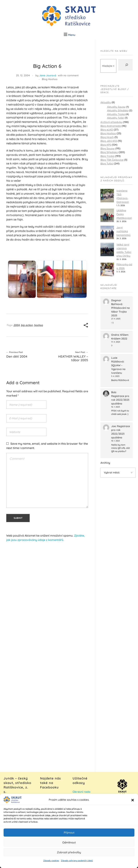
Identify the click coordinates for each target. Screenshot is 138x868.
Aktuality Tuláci (116, 118)
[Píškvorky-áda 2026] (107, 269)
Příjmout (69, 836)
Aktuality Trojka (116, 114)
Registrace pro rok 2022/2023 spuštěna (120, 400)
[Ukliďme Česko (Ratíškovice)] (107, 215)
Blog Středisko (109, 152)
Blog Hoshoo (50, 79)
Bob (114, 392)
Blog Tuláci (107, 164)
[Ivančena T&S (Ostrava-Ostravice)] (107, 196)
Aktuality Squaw (116, 107)
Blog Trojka (107, 156)
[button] (133, 803)
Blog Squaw (108, 148)
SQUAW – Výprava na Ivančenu (118, 369)
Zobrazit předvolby (69, 856)
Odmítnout (69, 846)
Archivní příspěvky (111, 122)
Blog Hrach (107, 137)
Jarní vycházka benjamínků (123, 231)
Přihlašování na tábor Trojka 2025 (120, 312)
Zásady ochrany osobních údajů (77, 864)
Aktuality (106, 102)
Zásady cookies (51, 864)
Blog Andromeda (111, 126)
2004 (17, 325)
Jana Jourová (48, 75)
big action (27, 325)
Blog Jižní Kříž (109, 141)
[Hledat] (125, 65)
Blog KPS (106, 145)
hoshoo (38, 325)
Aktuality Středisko (118, 110)
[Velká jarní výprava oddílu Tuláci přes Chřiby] (107, 249)
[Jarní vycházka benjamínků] (107, 232)
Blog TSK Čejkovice (112, 160)
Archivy (105, 463)
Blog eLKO (107, 130)
